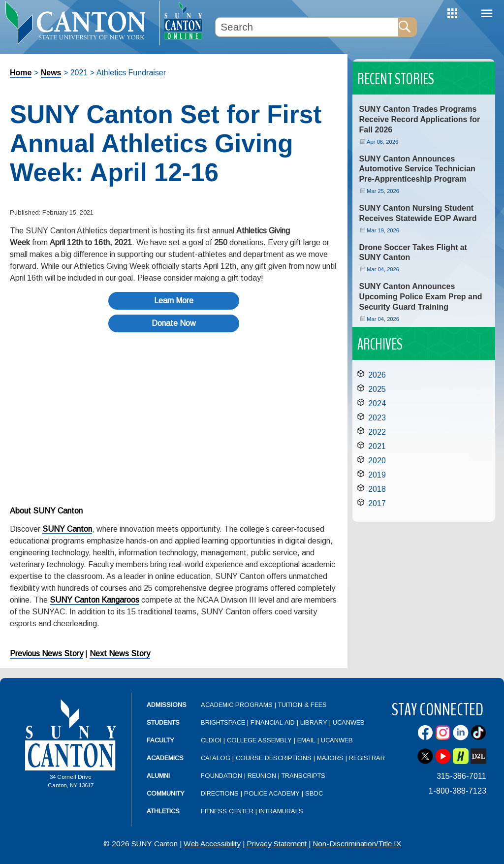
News (51, 73)
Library (314, 722)
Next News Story (120, 654)
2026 (377, 375)
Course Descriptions (274, 758)
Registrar (367, 758)
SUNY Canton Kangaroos (94, 600)
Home (21, 73)
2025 (377, 389)
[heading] (80, 23)
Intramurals (281, 811)
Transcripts (303, 776)
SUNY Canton (67, 529)
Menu (487, 14)
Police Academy (272, 793)
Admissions (167, 705)
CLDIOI (211, 740)
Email (306, 740)
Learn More (174, 301)
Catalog (216, 758)
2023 (377, 418)
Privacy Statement (277, 844)
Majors (330, 758)
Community (166, 793)
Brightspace (223, 722)
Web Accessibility (212, 844)
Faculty (160, 740)
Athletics (163, 811)
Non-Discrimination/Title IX (357, 844)
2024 (377, 403)
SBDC (314, 793)
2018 (377, 489)
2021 (377, 446)
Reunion (262, 776)
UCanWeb (349, 722)
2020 (377, 461)
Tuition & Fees (302, 705)
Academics (165, 758)
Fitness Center (227, 811)
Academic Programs (238, 705)
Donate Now (174, 323)
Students (163, 722)
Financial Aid (273, 722)
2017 (377, 503)
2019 (377, 475)
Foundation (221, 776)
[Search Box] (307, 27)
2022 (377, 432)
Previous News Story (47, 654)
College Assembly (259, 740)
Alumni (158, 776)
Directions (220, 793)
